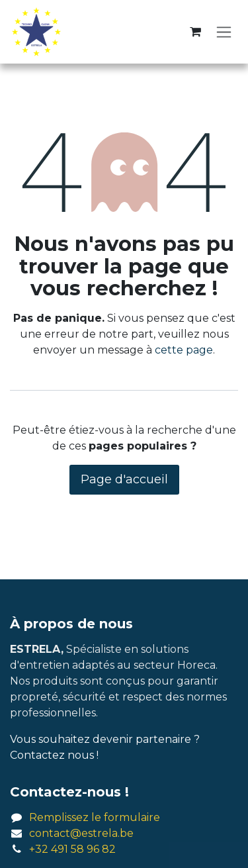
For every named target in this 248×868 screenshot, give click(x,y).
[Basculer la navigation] (224, 32)
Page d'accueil (124, 479)
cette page (184, 350)
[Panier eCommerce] (195, 32)
